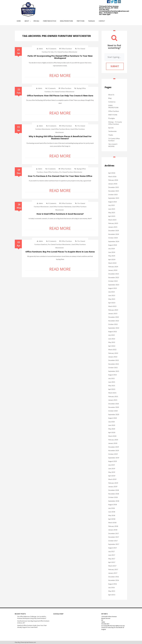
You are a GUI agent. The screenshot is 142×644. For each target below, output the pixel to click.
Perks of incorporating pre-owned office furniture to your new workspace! (60, 57)
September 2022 (114, 328)
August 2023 (113, 288)
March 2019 (112, 479)
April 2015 (112, 595)
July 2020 (111, 422)
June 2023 (112, 295)
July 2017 (111, 551)
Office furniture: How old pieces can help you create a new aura (60, 96)
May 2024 (112, 256)
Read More (60, 75)
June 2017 (112, 555)
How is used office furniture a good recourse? (60, 214)
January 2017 (113, 573)
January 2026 (113, 184)
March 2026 (112, 176)
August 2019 (113, 461)
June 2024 (112, 252)
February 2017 (113, 569)
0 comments (51, 49)
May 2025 (112, 213)
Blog (110, 98)
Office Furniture (67, 49)
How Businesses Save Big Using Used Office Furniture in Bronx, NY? (33, 622)
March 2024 (112, 263)
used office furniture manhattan (60, 207)
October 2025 (113, 195)
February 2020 (113, 440)
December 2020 (114, 404)
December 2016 (114, 577)
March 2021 (112, 393)
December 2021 (114, 360)
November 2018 (114, 494)
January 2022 (113, 357)
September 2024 (114, 241)
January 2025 (113, 227)
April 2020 (112, 432)
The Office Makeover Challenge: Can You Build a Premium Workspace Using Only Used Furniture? (32, 617)
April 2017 (112, 562)
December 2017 (114, 533)
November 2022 (114, 321)
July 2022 (111, 335)
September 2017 (114, 544)
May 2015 (112, 591)
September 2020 (114, 414)
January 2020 (113, 443)
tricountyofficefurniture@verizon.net (113, 626)
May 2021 (112, 386)
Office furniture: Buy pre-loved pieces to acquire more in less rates (60, 252)
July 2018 (111, 508)
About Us (111, 95)
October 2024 (113, 238)
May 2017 (112, 559)
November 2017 (114, 537)
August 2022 (113, 332)
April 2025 (112, 216)
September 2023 (114, 285)
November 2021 (114, 364)
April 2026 (112, 173)
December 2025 (114, 187)
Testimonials (112, 131)
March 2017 (112, 566)
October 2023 (113, 281)
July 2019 (111, 465)
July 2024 (111, 249)
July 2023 (111, 292)
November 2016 (114, 580)
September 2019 (114, 458)
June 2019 (112, 468)
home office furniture (51, 172)
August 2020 (113, 418)
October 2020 (113, 411)
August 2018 (113, 505)
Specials (111, 128)
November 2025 (114, 191)
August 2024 (113, 245)
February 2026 (113, 180)
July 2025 (111, 205)
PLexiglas (112, 118)
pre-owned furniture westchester (66, 52)
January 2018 (113, 530)
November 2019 (114, 450)
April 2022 (112, 346)
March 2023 (112, 306)
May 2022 (112, 342)
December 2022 (114, 317)
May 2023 (112, 299)
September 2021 (114, 371)
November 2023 (114, 277)
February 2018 (113, 526)
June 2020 (112, 425)
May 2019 (112, 472)
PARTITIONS (113, 115)
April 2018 (112, 519)
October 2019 (113, 454)
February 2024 (113, 267)
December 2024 (114, 231)
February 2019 (113, 483)
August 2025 (113, 202)
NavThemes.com (31, 642)
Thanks (111, 135)
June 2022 (112, 339)
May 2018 (112, 515)
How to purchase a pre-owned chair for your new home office (60, 176)
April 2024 (112, 259)
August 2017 (113, 548)
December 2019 (114, 447)
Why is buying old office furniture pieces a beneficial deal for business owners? (60, 137)
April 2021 (112, 389)
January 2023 (113, 313)
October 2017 (113, 541)
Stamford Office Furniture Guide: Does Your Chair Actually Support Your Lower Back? (32, 626)
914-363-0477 (105, 624)
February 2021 (113, 396)
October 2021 (113, 368)
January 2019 (113, 487)
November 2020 (114, 407)
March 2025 (112, 220)
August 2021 (113, 375)
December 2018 (114, 490)
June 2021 (112, 382)
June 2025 (112, 209)
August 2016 (113, 584)
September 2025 (114, 198)
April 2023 (112, 303)
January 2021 (113, 400)
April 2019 (112, 476)
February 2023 (113, 310)
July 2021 (111, 378)
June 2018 (112, 512)
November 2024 (114, 234)
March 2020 (112, 436)
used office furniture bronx (60, 129)
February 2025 (113, 223)
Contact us (112, 102)
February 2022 (113, 353)
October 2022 (113, 324)
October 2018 (113, 497)
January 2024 (113, 270)
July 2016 (111, 587)
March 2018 (112, 523)
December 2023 (114, 274)
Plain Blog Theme (20, 642)
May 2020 (112, 429)
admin (41, 49)
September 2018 (114, 501)
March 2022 (112, 350)
